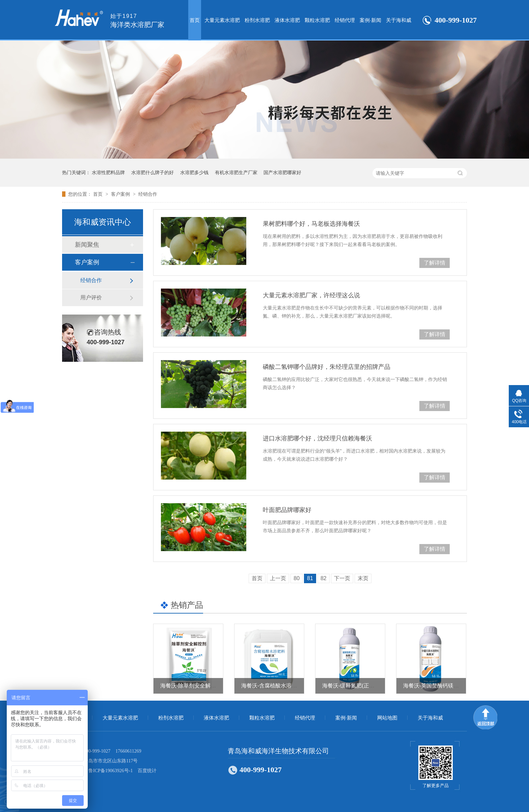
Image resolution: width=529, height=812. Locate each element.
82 (324, 578)
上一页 (278, 578)
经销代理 (345, 20)
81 (310, 578)
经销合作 (148, 194)
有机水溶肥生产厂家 (236, 172)
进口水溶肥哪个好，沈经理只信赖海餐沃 (317, 438)
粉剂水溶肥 (257, 20)
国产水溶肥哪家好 (282, 172)
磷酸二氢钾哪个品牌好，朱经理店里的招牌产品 (327, 367)
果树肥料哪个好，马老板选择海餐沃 (311, 224)
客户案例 (121, 194)
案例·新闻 (370, 20)
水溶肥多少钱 (194, 172)
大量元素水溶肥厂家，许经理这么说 (311, 295)
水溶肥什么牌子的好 (152, 172)
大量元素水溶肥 (222, 20)
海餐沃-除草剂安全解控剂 (191, 686)
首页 (195, 20)
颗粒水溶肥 (317, 20)
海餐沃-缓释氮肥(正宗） (351, 686)
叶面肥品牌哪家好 (287, 510)
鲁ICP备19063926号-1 (110, 771)
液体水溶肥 (287, 20)
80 (297, 578)
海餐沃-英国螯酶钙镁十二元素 (439, 686)
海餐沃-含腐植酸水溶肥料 (272, 686)
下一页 (342, 578)
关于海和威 (399, 20)
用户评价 (91, 297)
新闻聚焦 (87, 245)
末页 (363, 578)
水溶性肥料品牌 (108, 172)
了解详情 (435, 263)
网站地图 (387, 718)
